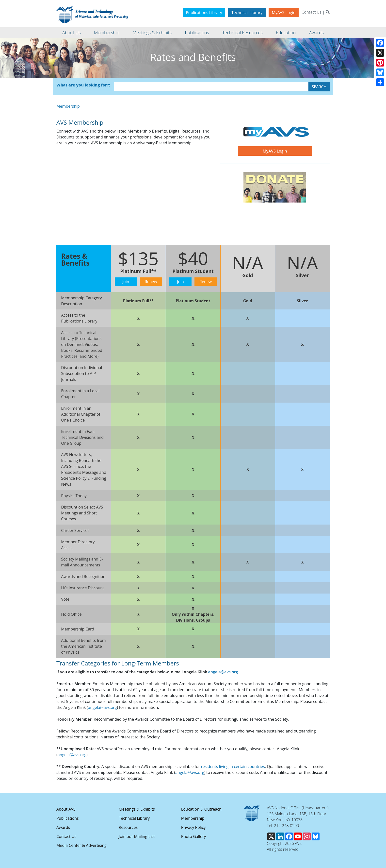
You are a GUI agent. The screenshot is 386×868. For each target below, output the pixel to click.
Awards (63, 827)
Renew (151, 282)
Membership (68, 106)
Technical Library (247, 13)
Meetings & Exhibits (137, 809)
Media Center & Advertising (81, 845)
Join (126, 282)
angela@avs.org (223, 672)
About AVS (66, 809)
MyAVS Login (284, 13)
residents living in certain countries (233, 766)
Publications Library (204, 13)
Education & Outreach (201, 809)
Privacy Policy (193, 827)
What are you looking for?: (83, 85)
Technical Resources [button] (242, 33)
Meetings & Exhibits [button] (152, 33)
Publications (68, 818)
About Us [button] (72, 33)
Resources (128, 827)
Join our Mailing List (137, 836)
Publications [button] (197, 33)
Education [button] (286, 33)
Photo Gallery (194, 836)
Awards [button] (316, 33)
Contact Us (312, 12)
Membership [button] (107, 33)
